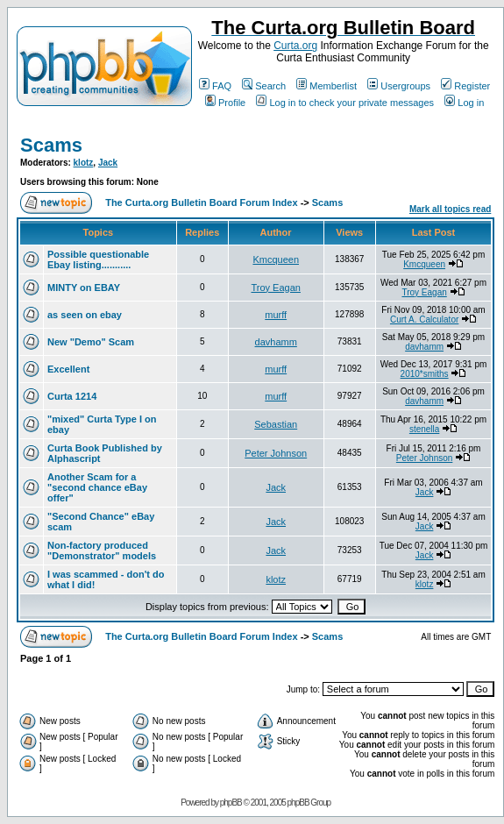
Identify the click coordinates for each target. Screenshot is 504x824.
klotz (84, 163)
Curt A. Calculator (424, 320)
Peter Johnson (276, 453)
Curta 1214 (72, 396)
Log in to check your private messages (345, 103)
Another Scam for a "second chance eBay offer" (97, 487)
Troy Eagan (275, 288)
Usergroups (399, 86)
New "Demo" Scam (91, 342)
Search (264, 86)
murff (276, 315)
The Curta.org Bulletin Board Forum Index (201, 202)
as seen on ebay (85, 315)
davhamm (276, 342)
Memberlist (327, 86)
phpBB (231, 803)
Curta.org (295, 46)
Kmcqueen (276, 259)
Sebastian (276, 424)
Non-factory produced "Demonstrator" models (102, 551)
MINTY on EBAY (84, 288)
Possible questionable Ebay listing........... (98, 259)
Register (465, 86)
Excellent (68, 369)
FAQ (215, 86)
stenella (424, 429)
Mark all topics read (450, 209)
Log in (464, 103)
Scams (51, 145)
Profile (225, 103)
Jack (108, 163)
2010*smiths (425, 374)
